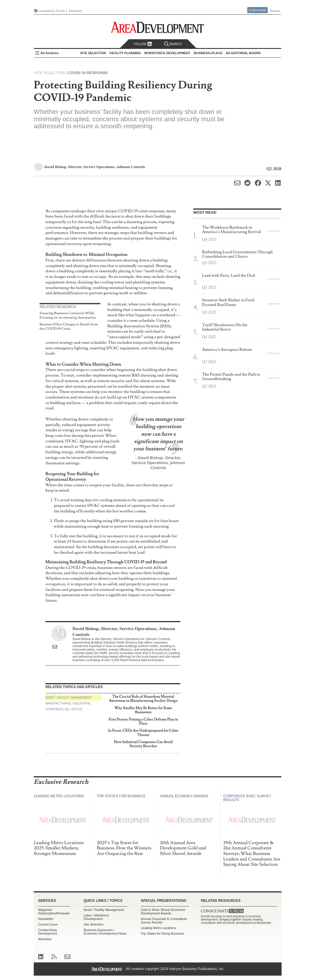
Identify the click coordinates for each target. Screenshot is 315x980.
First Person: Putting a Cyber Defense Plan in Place (143, 722)
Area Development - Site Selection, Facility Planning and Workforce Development (158, 27)
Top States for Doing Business (162, 933)
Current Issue (48, 924)
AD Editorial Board (243, 53)
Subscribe (258, 10)
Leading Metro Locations (158, 928)
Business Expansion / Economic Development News (105, 932)
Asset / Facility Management (69, 698)
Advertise (75, 11)
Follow (143, 44)
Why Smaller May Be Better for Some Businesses (143, 710)
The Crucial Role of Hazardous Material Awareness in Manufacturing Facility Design (143, 699)
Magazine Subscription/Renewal (54, 911)
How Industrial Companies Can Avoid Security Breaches (143, 744)
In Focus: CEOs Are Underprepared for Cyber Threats (143, 733)
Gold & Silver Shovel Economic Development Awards (163, 911)
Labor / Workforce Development (96, 917)
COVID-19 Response (88, 73)
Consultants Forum (51, 11)
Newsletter (46, 919)
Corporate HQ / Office (64, 709)
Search (173, 44)
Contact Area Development (48, 932)
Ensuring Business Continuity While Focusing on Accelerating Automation (68, 315)
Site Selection (93, 924)
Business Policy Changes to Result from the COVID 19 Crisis (69, 327)
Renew (275, 11)
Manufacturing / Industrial (68, 703)
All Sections (50, 53)
